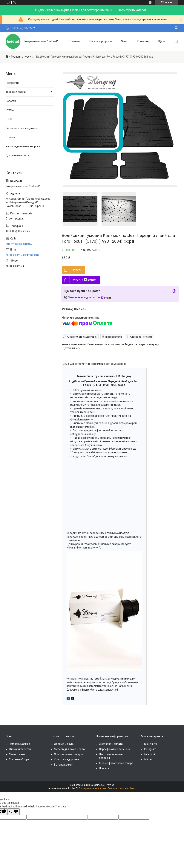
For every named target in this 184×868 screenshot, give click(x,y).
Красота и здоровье (66, 759)
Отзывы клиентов (20, 749)
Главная (75, 41)
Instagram (150, 749)
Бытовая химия (64, 765)
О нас (124, 41)
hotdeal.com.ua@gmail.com (22, 255)
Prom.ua (110, 785)
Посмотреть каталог (132, 10)
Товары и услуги (99, 41)
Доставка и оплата (17, 155)
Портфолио (12, 83)
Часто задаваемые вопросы (23, 146)
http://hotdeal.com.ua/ (19, 244)
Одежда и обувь (64, 744)
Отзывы (10, 137)
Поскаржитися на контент (92, 788)
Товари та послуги (22, 57)
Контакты (143, 41)
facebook (150, 754)
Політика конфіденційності (122, 788)
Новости (11, 101)
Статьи (10, 110)
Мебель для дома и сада (69, 749)
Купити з (84, 280)
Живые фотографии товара (116, 763)
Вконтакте (151, 744)
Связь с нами (17, 754)
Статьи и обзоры (19, 759)
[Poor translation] (14, 812)
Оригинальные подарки (69, 754)
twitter (148, 759)
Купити (77, 270)
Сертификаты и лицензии (21, 128)
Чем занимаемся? (20, 744)
